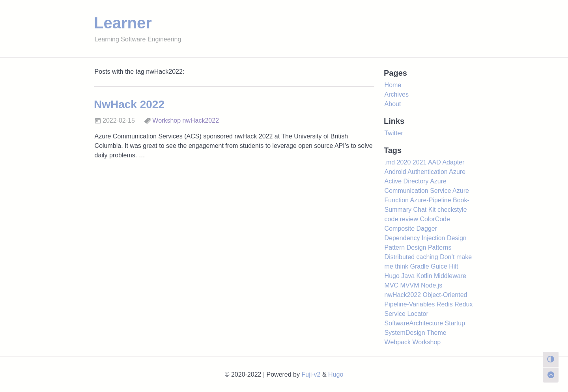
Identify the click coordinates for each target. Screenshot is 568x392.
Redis (445, 304)
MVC (392, 285)
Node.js (432, 285)
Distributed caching (411, 257)
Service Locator (406, 314)
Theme (437, 333)
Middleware (450, 276)
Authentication (427, 172)
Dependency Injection (415, 238)
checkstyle (452, 210)
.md (390, 162)
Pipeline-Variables (410, 304)
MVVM (410, 285)
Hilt (453, 266)
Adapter (453, 162)
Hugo (392, 276)
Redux (463, 304)
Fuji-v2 (311, 374)
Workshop (166, 120)
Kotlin (424, 276)
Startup (455, 323)
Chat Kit (425, 210)
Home (393, 85)
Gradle (420, 266)
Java (408, 276)
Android (395, 172)
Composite (400, 229)
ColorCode (435, 219)
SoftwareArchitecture (414, 323)
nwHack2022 (201, 120)
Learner (123, 23)
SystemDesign (405, 333)
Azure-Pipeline (431, 200)
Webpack (398, 342)
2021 (420, 162)
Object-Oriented (445, 295)
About (393, 104)
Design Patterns (429, 247)
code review (401, 219)
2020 (404, 162)
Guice (439, 266)
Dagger (427, 229)
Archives (397, 94)
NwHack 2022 (129, 104)
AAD (434, 162)
